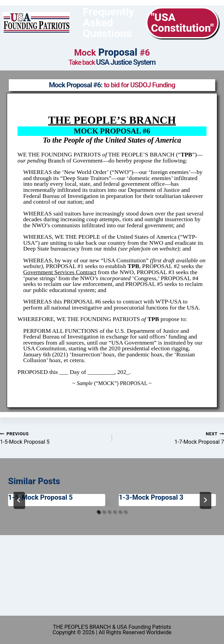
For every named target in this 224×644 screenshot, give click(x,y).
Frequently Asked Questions (108, 23)
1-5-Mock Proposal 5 (53, 438)
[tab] (99, 512)
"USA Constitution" (182, 23)
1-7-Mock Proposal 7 (171, 438)
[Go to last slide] (19, 500)
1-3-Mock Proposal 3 (151, 497)
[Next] (205, 500)
